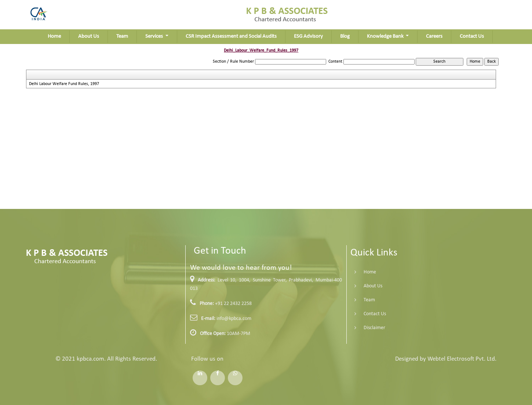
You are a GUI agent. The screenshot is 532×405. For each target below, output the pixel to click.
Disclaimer (368, 328)
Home (54, 36)
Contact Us (472, 36)
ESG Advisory (308, 36)
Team (122, 36)
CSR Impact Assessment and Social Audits (231, 36)
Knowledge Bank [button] (386, 36)
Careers (434, 36)
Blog (345, 36)
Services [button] (155, 36)
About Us (89, 36)
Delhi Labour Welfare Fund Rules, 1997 (64, 84)
